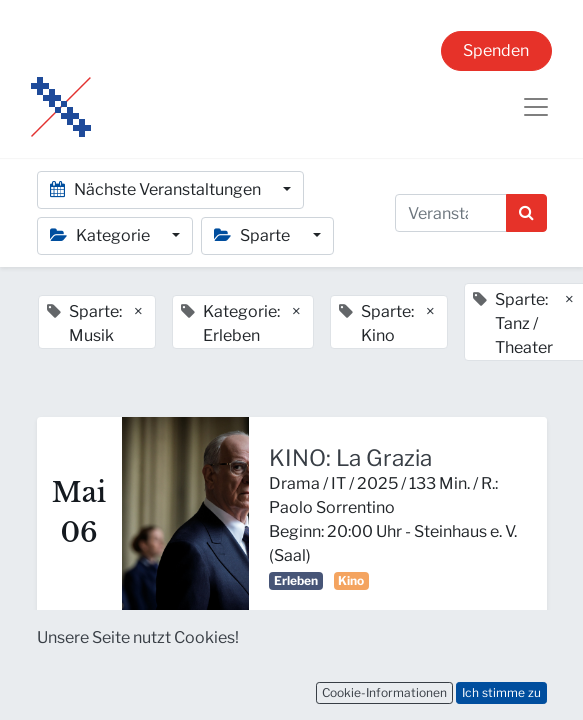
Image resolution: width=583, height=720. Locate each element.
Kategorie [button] (101, 235)
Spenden (496, 50)
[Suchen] (526, 213)
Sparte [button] (253, 235)
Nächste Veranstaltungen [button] (157, 189)
